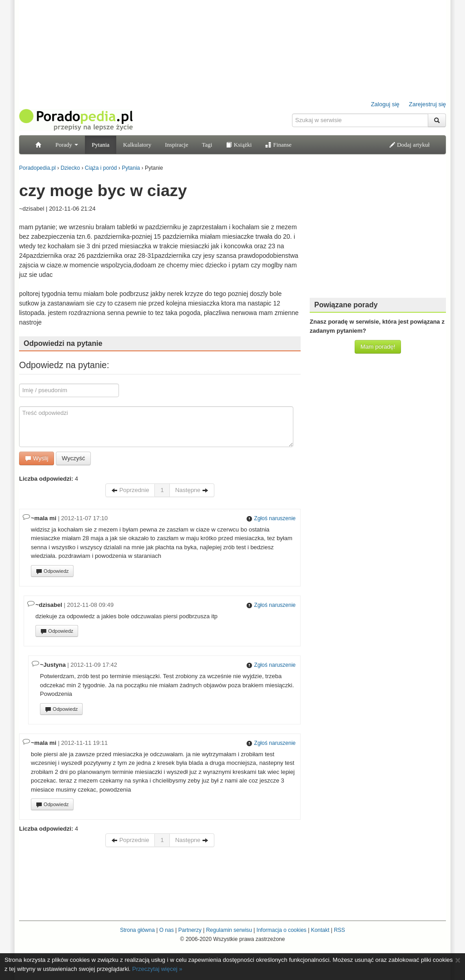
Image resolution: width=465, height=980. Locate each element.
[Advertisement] (378, 234)
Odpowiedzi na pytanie (63, 343)
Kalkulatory (137, 145)
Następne (192, 490)
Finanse (278, 145)
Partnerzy (190, 930)
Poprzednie (130, 490)
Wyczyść (73, 458)
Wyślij (37, 458)
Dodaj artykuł (409, 145)
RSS (339, 930)
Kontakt (320, 930)
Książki (239, 145)
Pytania (101, 145)
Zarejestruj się (427, 104)
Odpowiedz (52, 571)
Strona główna (137, 930)
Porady (67, 145)
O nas (167, 930)
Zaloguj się (385, 104)
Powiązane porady (346, 305)
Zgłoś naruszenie (271, 518)
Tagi (207, 145)
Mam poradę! (378, 347)
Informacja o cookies (282, 930)
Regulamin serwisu (229, 930)
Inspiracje (176, 145)
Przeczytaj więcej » (157, 969)
